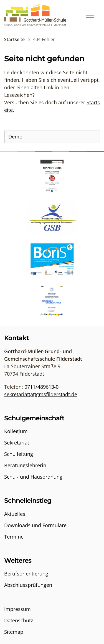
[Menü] (90, 15)
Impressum (17, 609)
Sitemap (14, 632)
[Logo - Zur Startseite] (35, 15)
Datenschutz (19, 620)
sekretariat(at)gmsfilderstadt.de (41, 394)
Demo (15, 137)
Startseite (15, 39)
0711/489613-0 (41, 387)
